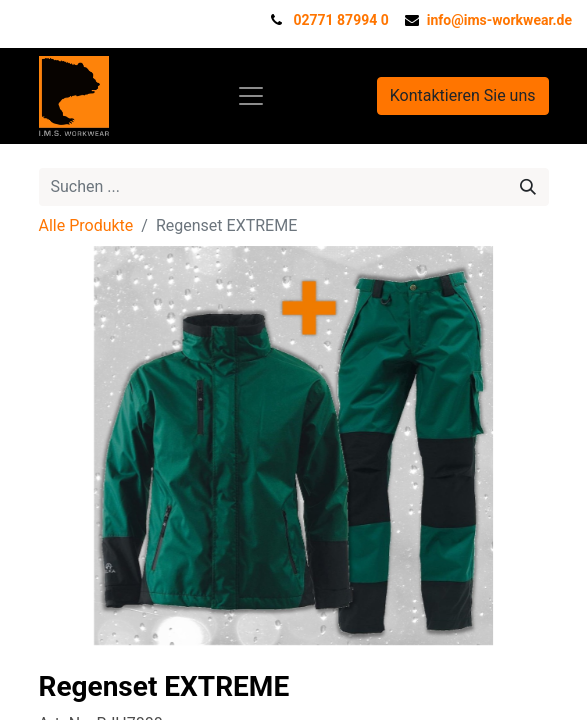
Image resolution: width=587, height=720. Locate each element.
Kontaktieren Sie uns (463, 95)
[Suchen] (528, 187)
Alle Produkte (86, 225)
